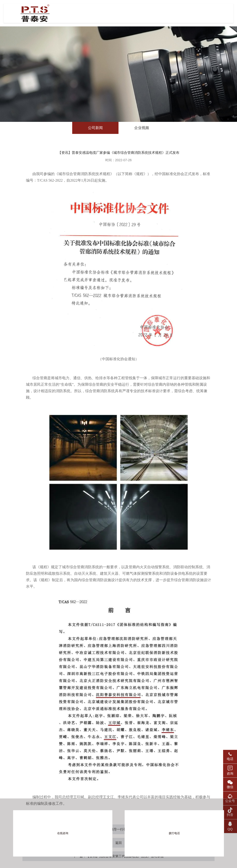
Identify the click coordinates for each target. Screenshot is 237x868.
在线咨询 (63, 833)
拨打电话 (174, 833)
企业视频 (142, 128)
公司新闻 (95, 128)
